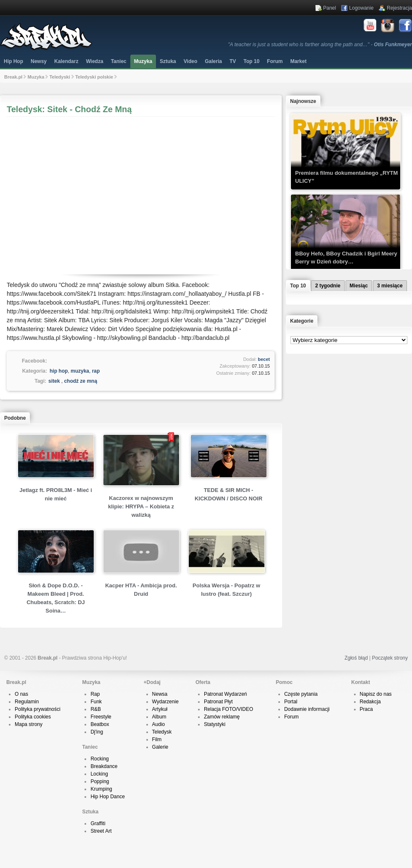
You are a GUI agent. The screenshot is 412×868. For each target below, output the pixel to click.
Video (190, 61)
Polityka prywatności (38, 709)
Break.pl (13, 77)
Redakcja (370, 702)
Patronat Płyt (218, 702)
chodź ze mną (81, 381)
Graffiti (98, 823)
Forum (292, 717)
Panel (330, 8)
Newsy (39, 61)
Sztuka (168, 61)
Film (157, 739)
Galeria (213, 61)
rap (96, 371)
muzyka (80, 371)
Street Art (101, 831)
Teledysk (162, 732)
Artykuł (160, 709)
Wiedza (94, 61)
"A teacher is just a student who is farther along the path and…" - (320, 45)
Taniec (119, 61)
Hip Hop (13, 61)
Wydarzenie (165, 702)
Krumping (101, 789)
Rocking (99, 759)
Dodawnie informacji (307, 709)
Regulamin (27, 702)
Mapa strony (29, 724)
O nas (21, 694)
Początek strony (390, 658)
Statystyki (215, 724)
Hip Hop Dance (107, 797)
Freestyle (101, 717)
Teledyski (59, 77)
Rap (95, 694)
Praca (366, 709)
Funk (96, 702)
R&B (96, 709)
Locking (99, 774)
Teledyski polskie (94, 77)
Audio (159, 724)
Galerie (160, 747)
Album (159, 717)
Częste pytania (301, 694)
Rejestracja (399, 8)
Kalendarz (66, 61)
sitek (54, 381)
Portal (291, 702)
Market (298, 61)
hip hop (59, 371)
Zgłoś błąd (356, 658)
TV (233, 61)
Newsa (160, 694)
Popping (100, 781)
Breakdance (104, 766)
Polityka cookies (33, 717)
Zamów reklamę (222, 717)
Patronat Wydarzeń (226, 694)
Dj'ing (97, 732)
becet (264, 359)
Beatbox (100, 724)
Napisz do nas (376, 694)
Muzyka (143, 61)
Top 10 (251, 61)
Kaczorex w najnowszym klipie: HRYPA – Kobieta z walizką (141, 506)
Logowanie (362, 8)
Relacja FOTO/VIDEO (228, 709)
